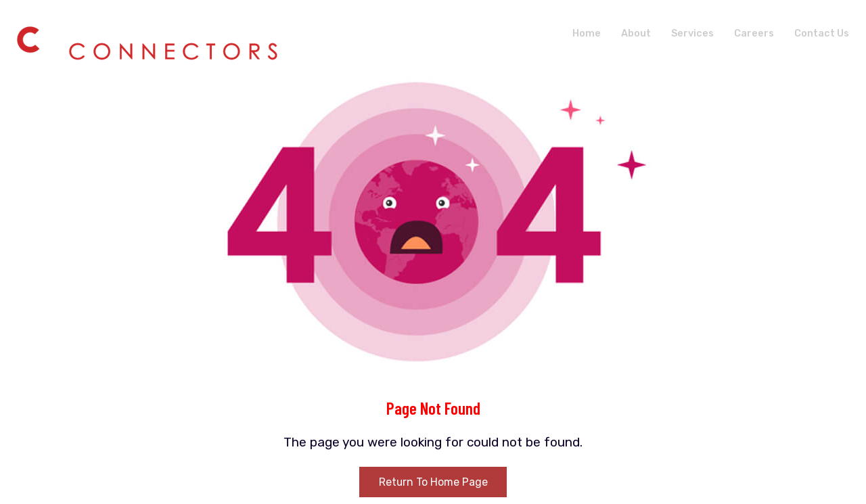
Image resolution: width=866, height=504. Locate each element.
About (631, 33)
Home (581, 33)
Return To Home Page (433, 482)
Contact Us (821, 33)
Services (689, 33)
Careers (752, 33)
